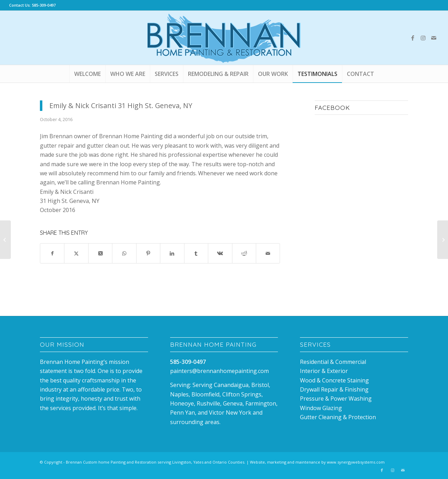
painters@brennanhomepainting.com (219, 371)
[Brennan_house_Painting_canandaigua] (224, 38)
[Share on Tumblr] (196, 253)
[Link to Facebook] (413, 38)
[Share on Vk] (220, 253)
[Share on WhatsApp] (124, 253)
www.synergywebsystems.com (356, 462)
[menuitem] (87, 74)
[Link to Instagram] (423, 38)
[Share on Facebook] (52, 253)
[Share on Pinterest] (148, 253)
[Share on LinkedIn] (172, 253)
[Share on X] (76, 253)
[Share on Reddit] (244, 253)
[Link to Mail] (434, 38)
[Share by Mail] (268, 253)
